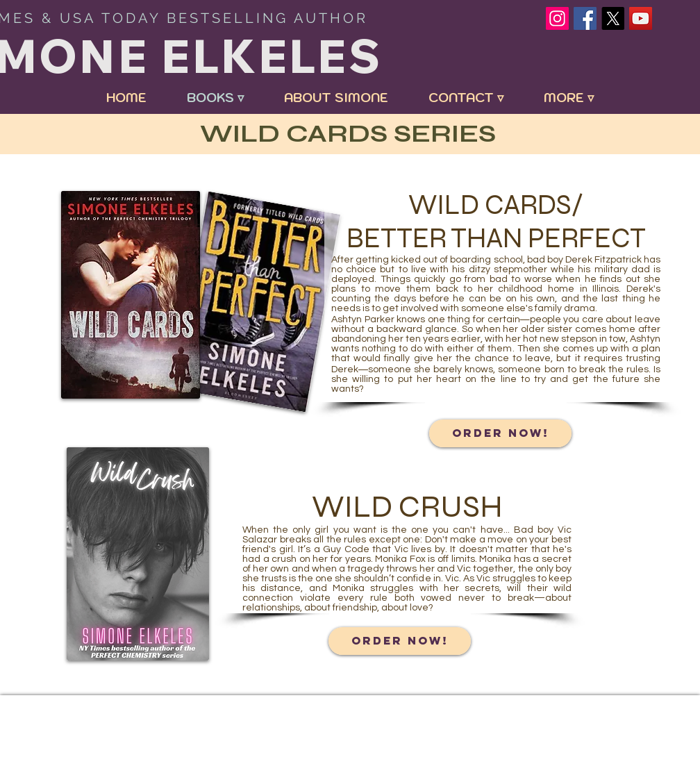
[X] (613, 18)
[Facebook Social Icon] (585, 18)
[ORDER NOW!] (500, 433)
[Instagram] (557, 18)
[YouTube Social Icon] (641, 18)
